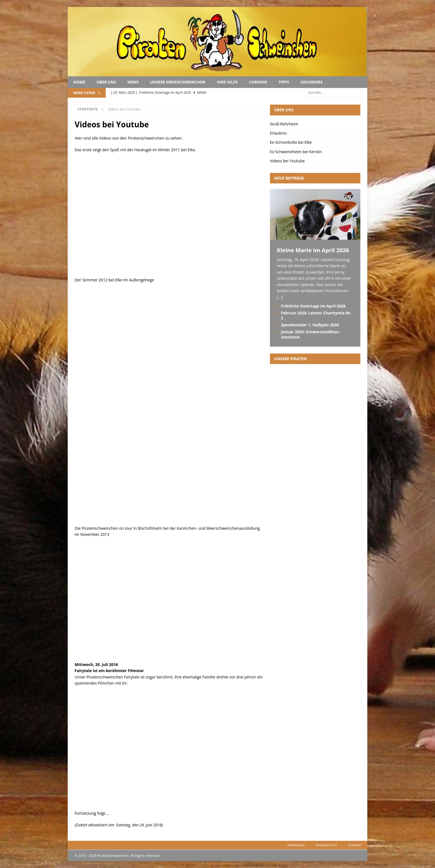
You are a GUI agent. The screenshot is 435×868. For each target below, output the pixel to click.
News (133, 82)
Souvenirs (311, 82)
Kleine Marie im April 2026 (313, 250)
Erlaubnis (278, 133)
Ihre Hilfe (227, 82)
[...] (280, 297)
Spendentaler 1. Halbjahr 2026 (310, 325)
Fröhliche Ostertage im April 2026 (313, 306)
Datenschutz (326, 845)
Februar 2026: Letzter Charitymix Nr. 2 (316, 315)
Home (79, 82)
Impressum (296, 845)
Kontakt (355, 845)
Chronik (258, 82)
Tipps (284, 82)
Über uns (106, 82)
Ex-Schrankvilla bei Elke (291, 142)
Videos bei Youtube (287, 161)
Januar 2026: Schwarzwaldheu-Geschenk (310, 334)
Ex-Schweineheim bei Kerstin (296, 152)
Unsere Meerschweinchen (178, 82)
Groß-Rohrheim (284, 124)
